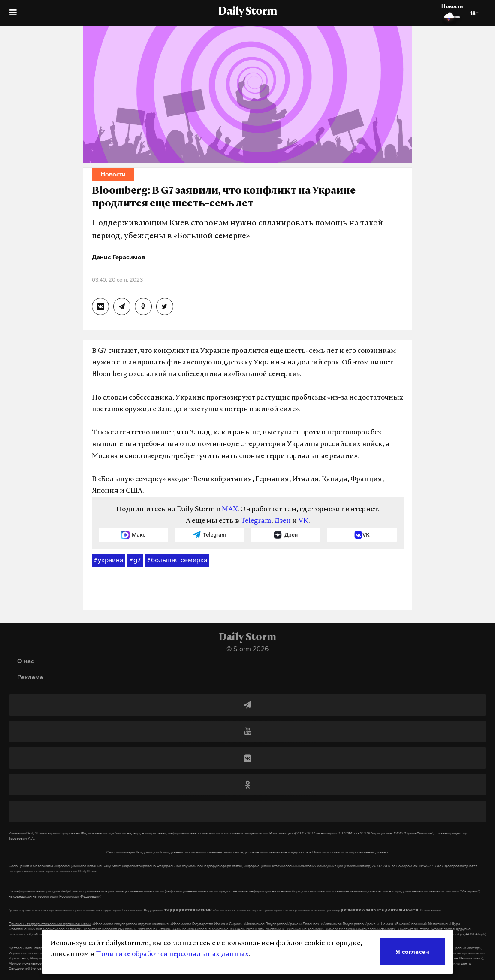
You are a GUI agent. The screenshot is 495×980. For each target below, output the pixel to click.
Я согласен (412, 951)
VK (303, 521)
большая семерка (177, 560)
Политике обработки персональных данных (172, 954)
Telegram (256, 521)
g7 (135, 560)
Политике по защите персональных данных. (351, 852)
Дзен (282, 521)
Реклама (30, 677)
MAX (230, 510)
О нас (26, 661)
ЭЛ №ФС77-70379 (354, 833)
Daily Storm (247, 12)
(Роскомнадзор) (282, 833)
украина (109, 560)
